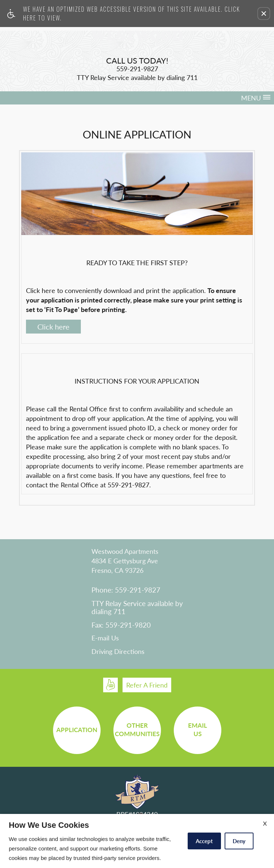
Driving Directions (118, 652)
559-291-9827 (128, 485)
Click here (53, 327)
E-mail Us (105, 638)
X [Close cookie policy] (265, 823)
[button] (264, 14)
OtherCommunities (137, 730)
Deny (239, 841)
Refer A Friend (147, 685)
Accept (204, 841)
